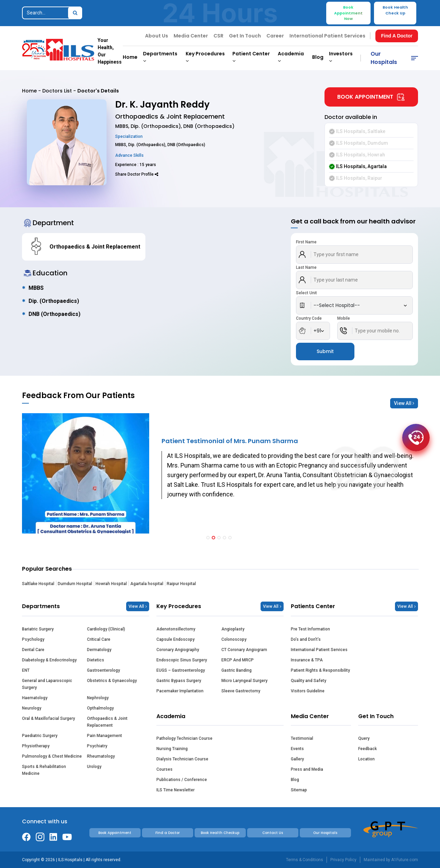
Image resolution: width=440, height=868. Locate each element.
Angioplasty (233, 629)
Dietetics (96, 660)
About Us (157, 36)
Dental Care (33, 650)
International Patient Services (327, 36)
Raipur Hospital (181, 584)
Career (275, 36)
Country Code (309, 318)
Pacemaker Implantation (180, 691)
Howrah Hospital (111, 584)
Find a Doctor (168, 833)
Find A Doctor (397, 36)
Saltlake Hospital (38, 584)
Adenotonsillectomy (176, 629)
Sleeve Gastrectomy (241, 691)
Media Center (191, 36)
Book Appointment (371, 97)
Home (130, 57)
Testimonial (302, 738)
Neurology (32, 708)
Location (366, 759)
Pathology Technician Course (184, 738)
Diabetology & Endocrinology (49, 660)
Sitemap (299, 790)
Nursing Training (172, 749)
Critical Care (99, 639)
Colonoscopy (234, 639)
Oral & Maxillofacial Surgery (48, 718)
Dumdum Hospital (75, 584)
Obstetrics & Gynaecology (112, 681)
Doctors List (57, 91)
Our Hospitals (384, 58)
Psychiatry (97, 746)
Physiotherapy (36, 746)
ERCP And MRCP (238, 660)
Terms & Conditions (305, 860)
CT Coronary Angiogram (244, 650)
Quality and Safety (309, 681)
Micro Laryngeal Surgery (244, 681)
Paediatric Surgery (40, 736)
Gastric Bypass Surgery (179, 681)
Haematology (35, 698)
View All (404, 403)
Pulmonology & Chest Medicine (52, 756)
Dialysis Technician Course (182, 759)
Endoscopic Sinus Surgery (182, 660)
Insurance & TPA (307, 660)
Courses (164, 769)
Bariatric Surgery (38, 629)
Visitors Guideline (308, 691)
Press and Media (307, 769)
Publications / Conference (182, 780)
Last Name (306, 267)
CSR (218, 36)
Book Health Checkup (220, 833)
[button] (208, 538)
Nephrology (98, 698)
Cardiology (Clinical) (106, 629)
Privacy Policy (343, 860)
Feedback (367, 749)
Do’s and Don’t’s (306, 639)
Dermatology (99, 650)
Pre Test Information (310, 629)
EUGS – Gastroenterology (181, 670)
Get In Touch (245, 36)
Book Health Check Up (395, 10)
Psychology (33, 639)
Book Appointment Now (348, 13)
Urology (94, 767)
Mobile (344, 318)
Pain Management (104, 736)
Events (297, 749)
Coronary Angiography (178, 650)
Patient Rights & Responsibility (320, 670)
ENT (26, 670)
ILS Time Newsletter (175, 790)
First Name (306, 242)
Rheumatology (101, 756)
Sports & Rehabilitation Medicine (44, 770)
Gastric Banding (236, 670)
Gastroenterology (103, 670)
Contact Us (273, 833)
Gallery (297, 759)
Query (364, 738)
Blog (318, 57)
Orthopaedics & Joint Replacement (107, 722)
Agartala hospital (147, 584)
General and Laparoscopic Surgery (47, 684)
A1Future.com (405, 860)
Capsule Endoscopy (175, 639)
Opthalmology (100, 708)
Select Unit (306, 293)
